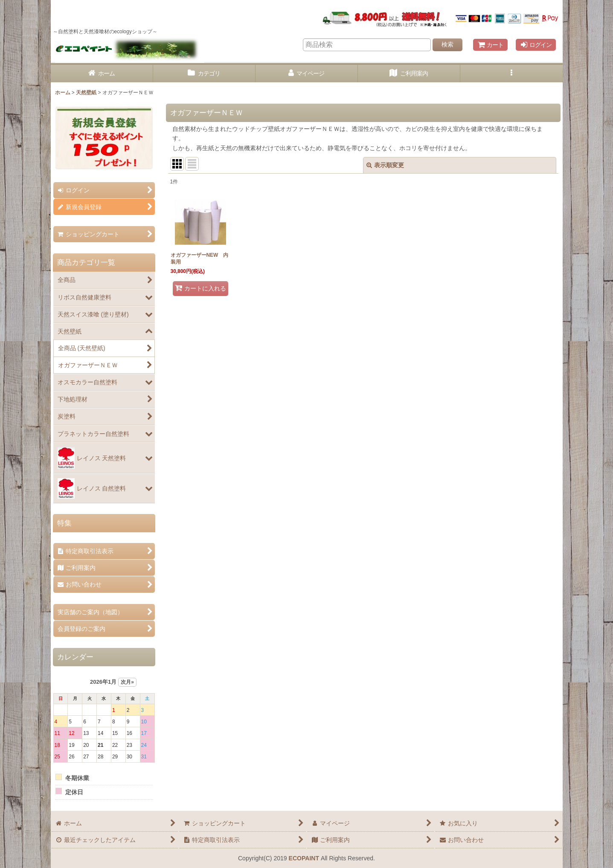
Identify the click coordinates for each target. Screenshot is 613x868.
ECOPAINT (304, 858)
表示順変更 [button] (385, 165)
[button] (511, 74)
